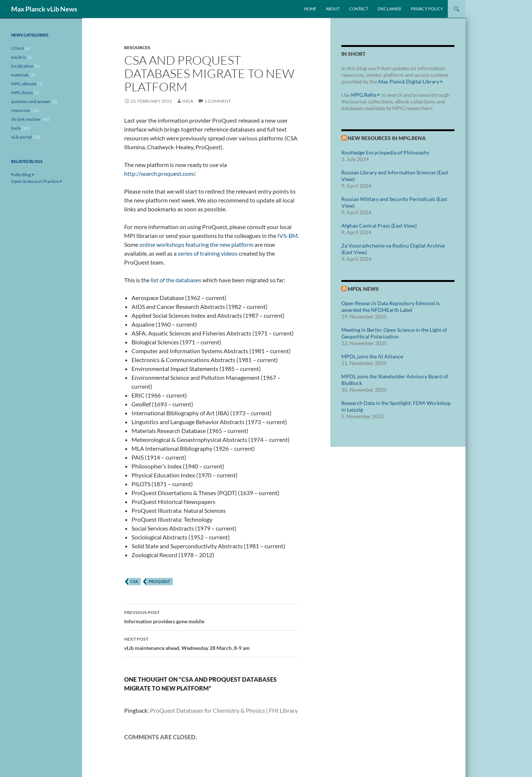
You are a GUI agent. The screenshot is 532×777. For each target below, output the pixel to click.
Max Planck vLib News (44, 9)
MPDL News (363, 289)
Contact (359, 9)
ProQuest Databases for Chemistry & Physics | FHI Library (224, 710)
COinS (17, 48)
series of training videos (208, 253)
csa (134, 581)
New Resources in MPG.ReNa (387, 138)
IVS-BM (288, 236)
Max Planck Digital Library (409, 81)
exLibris (19, 57)
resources (137, 47)
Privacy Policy (427, 9)
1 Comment (218, 101)
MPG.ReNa (364, 95)
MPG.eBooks (24, 84)
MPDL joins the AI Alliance (372, 356)
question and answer (31, 101)
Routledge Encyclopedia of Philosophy (385, 152)
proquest (159, 581)
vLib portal (21, 137)
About (333, 9)
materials (20, 75)
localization (22, 66)
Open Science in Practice (35, 181)
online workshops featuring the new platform (196, 244)
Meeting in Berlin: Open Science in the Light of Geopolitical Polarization (394, 333)
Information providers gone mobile (212, 616)
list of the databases (176, 280)
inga (188, 101)
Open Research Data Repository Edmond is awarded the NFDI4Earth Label (391, 306)
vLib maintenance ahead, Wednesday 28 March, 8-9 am (212, 643)
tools (16, 128)
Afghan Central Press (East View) (379, 226)
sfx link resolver (26, 119)
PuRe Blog (21, 175)
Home (310, 9)
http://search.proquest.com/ (159, 173)
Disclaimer (389, 9)
